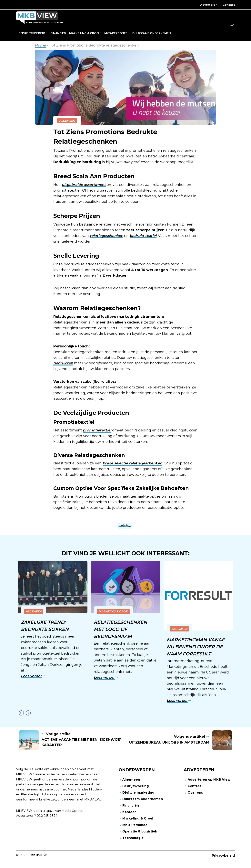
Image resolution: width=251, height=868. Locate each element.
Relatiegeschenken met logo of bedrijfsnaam (120, 629)
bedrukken (63, 363)
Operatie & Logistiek (140, 831)
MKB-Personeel (135, 824)
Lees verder (33, 676)
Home (40, 45)
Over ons (195, 792)
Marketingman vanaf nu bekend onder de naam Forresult (196, 646)
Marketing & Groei (113, 611)
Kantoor (129, 811)
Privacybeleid (223, 855)
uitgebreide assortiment (84, 185)
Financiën (131, 805)
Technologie (133, 837)
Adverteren (209, 5)
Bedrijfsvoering (136, 785)
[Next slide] (28, 712)
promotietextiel (97, 430)
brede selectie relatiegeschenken (132, 463)
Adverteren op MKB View (209, 779)
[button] (232, 25)
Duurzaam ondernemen (143, 798)
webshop (125, 525)
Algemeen (67, 121)
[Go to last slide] (21, 712)
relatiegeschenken (106, 236)
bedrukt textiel (143, 236)
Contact (229, 5)
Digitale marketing (138, 792)
